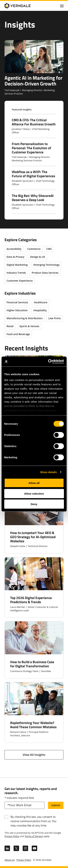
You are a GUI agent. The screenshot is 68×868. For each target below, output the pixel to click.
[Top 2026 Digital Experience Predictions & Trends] (34, 587)
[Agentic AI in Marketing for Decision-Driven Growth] (34, 68)
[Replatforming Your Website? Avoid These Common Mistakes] (34, 712)
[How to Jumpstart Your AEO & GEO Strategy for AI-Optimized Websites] (34, 523)
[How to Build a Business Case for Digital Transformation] (34, 650)
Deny (34, 504)
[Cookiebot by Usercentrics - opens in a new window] (48, 361)
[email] (24, 805)
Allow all (34, 483)
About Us (10, 860)
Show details (49, 472)
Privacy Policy (12, 836)
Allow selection (34, 493)
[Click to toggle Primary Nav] (62, 6)
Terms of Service (34, 836)
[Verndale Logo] (22, 6)
